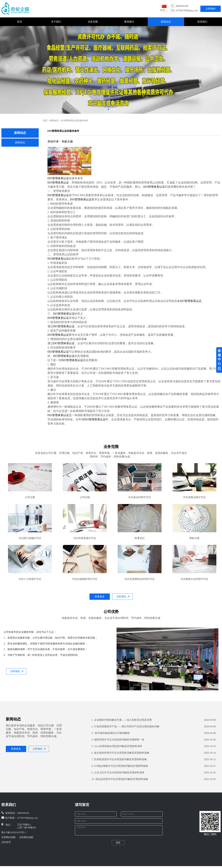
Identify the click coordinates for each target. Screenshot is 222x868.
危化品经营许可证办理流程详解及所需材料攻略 (120, 779)
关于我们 (56, 22)
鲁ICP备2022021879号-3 (14, 832)
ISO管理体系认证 (58, 178)
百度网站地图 (8, 837)
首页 (20, 22)
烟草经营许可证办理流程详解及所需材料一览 (118, 740)
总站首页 (6, 842)
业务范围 (93, 22)
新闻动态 (166, 22)
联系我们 (202, 22)
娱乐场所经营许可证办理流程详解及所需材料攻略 (120, 753)
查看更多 (100, 597)
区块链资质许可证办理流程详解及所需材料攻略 (119, 759)
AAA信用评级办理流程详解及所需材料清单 (117, 746)
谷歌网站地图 (26, 837)
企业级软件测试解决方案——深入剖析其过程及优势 (122, 720)
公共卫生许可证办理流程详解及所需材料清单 (118, 773)
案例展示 (129, 22)
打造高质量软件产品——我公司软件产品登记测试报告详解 (125, 727)
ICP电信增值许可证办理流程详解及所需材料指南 (120, 766)
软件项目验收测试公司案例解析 (111, 733)
